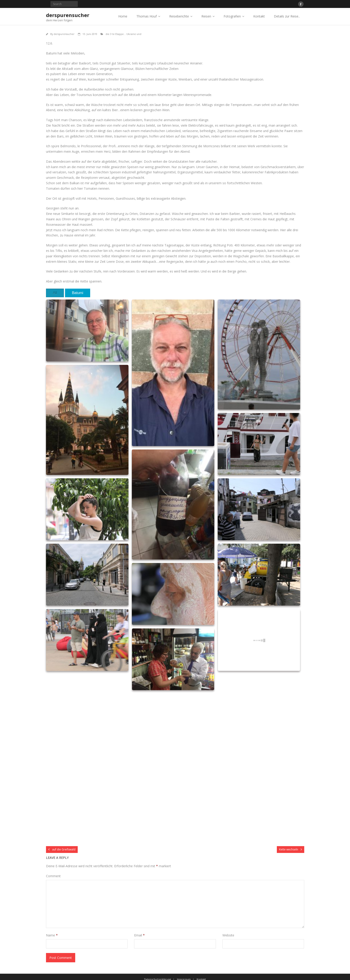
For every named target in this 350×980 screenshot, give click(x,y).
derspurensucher (64, 34)
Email (139, 935)
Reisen (206, 16)
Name (52, 935)
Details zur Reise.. (287, 16)
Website (228, 935)
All (55, 293)
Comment (53, 876)
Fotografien (232, 16)
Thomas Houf (147, 16)
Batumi (77, 293)
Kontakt (259, 16)
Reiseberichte (179, 16)
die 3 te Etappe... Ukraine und (123, 34)
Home (123, 16)
